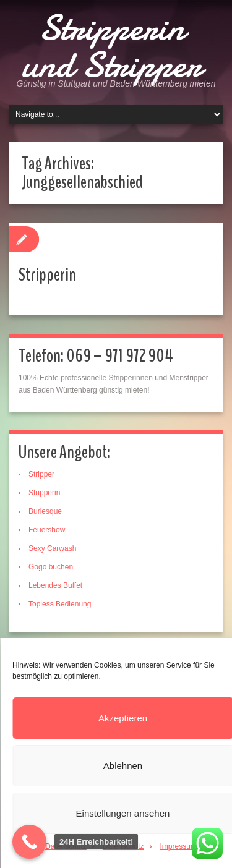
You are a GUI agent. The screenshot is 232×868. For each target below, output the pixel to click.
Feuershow (47, 530)
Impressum (178, 846)
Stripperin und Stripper (111, 46)
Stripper (41, 474)
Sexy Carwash (52, 548)
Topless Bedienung (60, 604)
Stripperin (47, 275)
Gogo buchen (51, 567)
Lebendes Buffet (55, 585)
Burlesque (45, 511)
